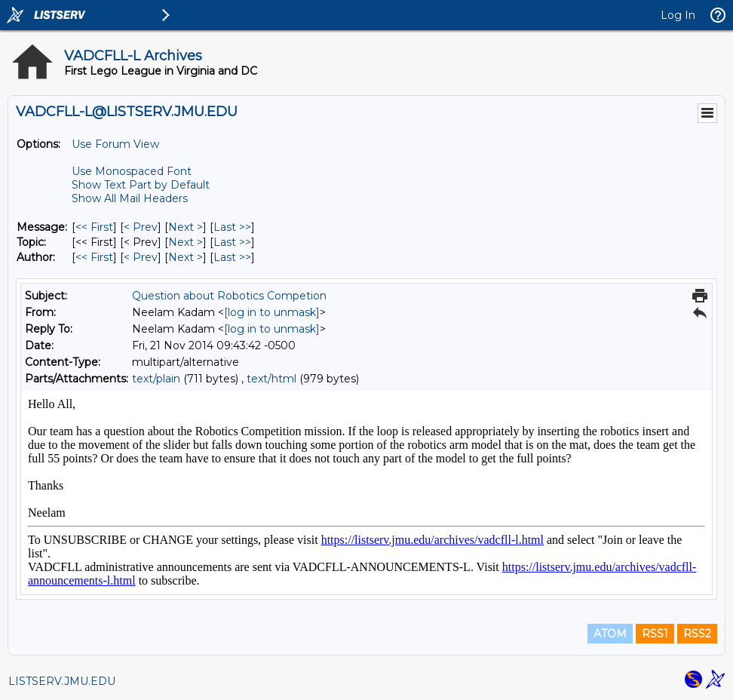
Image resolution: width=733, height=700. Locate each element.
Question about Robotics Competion (229, 296)
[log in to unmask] (272, 312)
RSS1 (655, 634)
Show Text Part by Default (141, 185)
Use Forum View (115, 144)
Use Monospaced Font (132, 171)
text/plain (156, 379)
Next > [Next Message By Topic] (186, 242)
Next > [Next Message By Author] (186, 257)
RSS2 (697, 634)
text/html (271, 379)
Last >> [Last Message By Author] (232, 257)
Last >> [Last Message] (232, 227)
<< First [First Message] (94, 227)
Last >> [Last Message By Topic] (232, 242)
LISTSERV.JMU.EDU (62, 681)
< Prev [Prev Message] (141, 227)
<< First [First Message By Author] (94, 257)
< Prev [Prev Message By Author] (141, 257)
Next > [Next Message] (186, 227)
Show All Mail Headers (130, 198)
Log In (678, 15)
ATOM (610, 634)
